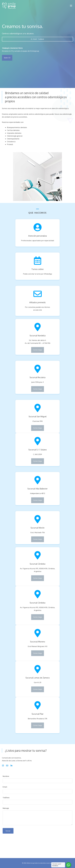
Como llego (38, 350)
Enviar (8, 831)
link (40, 310)
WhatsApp (48, 274)
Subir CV (7, 58)
